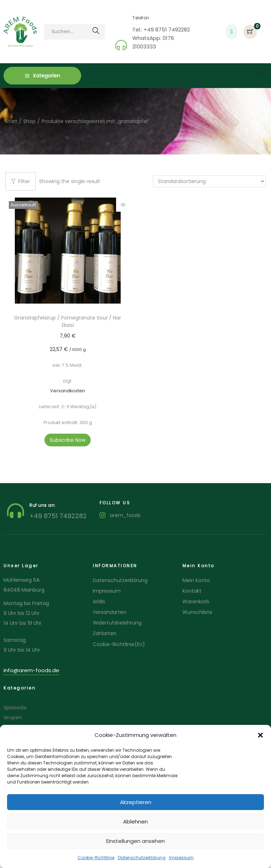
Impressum (181, 858)
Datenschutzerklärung (142, 858)
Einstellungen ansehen (135, 841)
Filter (20, 181)
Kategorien (42, 76)
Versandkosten (68, 391)
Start (11, 121)
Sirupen (13, 717)
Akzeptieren (136, 802)
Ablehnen (135, 822)
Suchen (96, 33)
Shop (29, 121)
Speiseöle (15, 708)
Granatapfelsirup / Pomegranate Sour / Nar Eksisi (68, 321)
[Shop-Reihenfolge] (209, 181)
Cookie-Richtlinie (96, 858)
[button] (260, 735)
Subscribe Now (68, 440)
